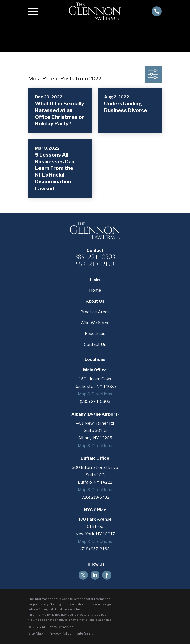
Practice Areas (95, 312)
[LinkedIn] (95, 575)
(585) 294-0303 (95, 401)
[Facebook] (107, 575)
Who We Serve (95, 323)
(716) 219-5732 (95, 497)
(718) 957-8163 (95, 549)
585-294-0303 (95, 257)
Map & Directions (95, 394)
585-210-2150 (95, 264)
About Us (95, 301)
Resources (95, 334)
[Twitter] (83, 575)
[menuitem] (36, 633)
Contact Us (95, 344)
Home (95, 290)
